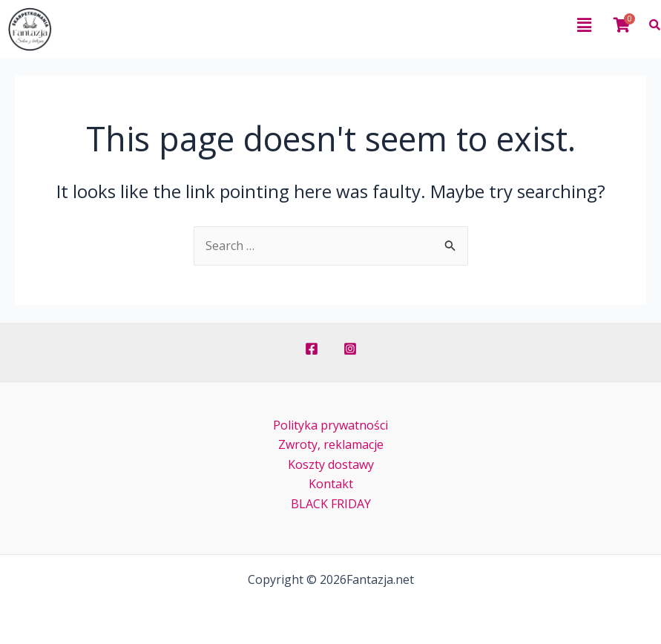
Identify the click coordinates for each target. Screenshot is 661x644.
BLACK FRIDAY (331, 504)
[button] (344, 24)
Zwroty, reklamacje (331, 444)
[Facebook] (312, 349)
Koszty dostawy (331, 464)
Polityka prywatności (330, 425)
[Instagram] (350, 349)
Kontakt (331, 484)
